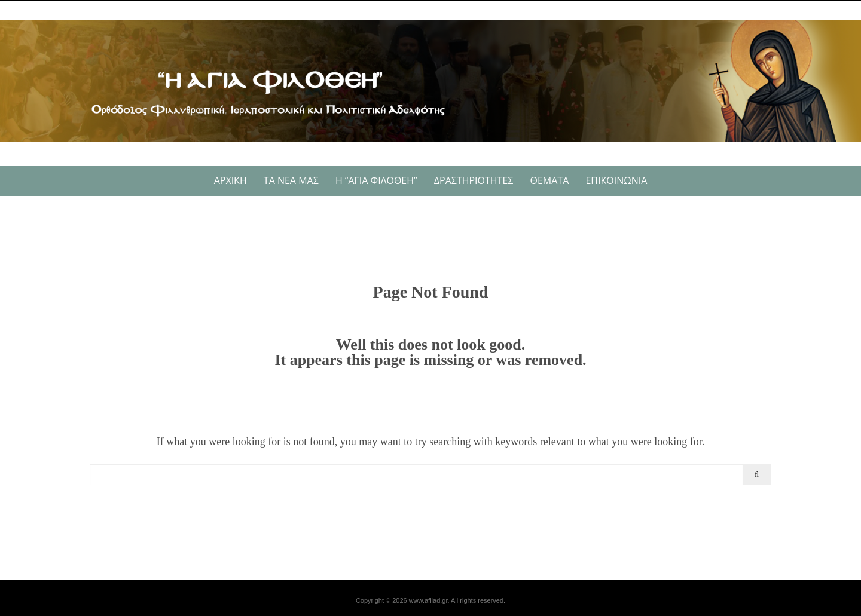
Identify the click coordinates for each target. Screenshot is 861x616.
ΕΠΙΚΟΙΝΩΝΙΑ (616, 180)
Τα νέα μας (291, 180)
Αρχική (230, 180)
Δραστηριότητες (474, 180)
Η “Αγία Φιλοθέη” (376, 180)
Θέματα (550, 180)
